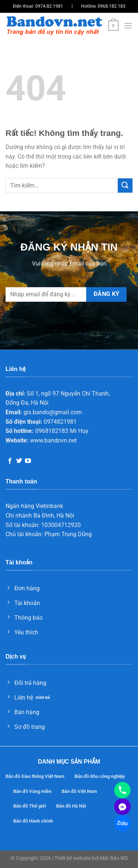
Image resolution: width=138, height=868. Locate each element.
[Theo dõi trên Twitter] (19, 461)
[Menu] (128, 25)
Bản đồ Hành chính (33, 821)
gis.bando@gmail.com (53, 412)
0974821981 (60, 422)
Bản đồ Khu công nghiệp (100, 776)
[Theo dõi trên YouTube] (28, 461)
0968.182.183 (112, 6)
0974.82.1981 (49, 6)
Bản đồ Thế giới (30, 806)
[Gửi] (125, 186)
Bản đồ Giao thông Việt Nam (35, 776)
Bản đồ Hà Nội (71, 806)
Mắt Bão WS (114, 858)
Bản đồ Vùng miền (32, 791)
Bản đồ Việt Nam (79, 791)
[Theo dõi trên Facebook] (10, 461)
